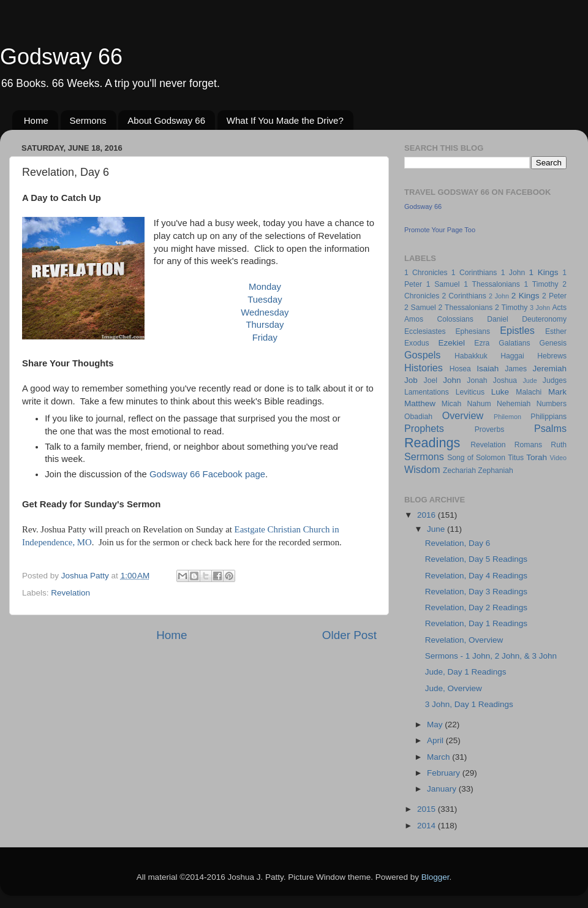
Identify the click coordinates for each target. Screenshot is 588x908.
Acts (559, 308)
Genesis (553, 343)
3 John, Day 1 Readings (469, 704)
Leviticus (470, 392)
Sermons (88, 120)
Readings (432, 443)
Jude (530, 380)
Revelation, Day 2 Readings (476, 607)
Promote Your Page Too (440, 230)
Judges (555, 380)
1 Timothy (541, 284)
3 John (540, 308)
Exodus (417, 343)
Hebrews (552, 356)
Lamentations (427, 392)
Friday (265, 338)
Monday (265, 287)
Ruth (559, 445)
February (445, 773)
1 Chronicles (426, 273)
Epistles (517, 330)
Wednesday (265, 312)
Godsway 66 (61, 57)
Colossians (455, 319)
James (516, 369)
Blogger (435, 877)
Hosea (460, 369)
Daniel (497, 319)
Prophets (424, 428)
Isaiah (488, 369)
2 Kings (526, 296)
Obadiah (418, 417)
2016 (428, 515)
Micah (451, 404)
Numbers (552, 404)
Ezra (482, 343)
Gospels (422, 355)
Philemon (507, 417)
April (436, 740)
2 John (499, 296)
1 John (513, 273)
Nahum (479, 404)
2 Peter (554, 296)
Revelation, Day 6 (458, 543)
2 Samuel (420, 308)
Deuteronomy (544, 319)
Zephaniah (495, 471)
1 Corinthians (474, 273)
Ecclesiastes (425, 331)
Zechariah (459, 471)
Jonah (477, 380)
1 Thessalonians (492, 284)
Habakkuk (471, 356)
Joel (431, 380)
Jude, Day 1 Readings (466, 672)
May (436, 725)
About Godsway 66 (166, 120)
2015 (428, 809)
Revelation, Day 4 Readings (476, 576)
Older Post (349, 635)
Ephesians (473, 331)
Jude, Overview (454, 688)
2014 (428, 826)
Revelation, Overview (464, 640)
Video (558, 458)
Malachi (529, 392)
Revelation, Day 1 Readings (476, 623)
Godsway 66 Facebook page (207, 474)
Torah (537, 457)
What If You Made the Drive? (285, 120)
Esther (556, 331)
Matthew (420, 403)
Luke (500, 392)
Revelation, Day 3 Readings (476, 592)
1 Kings (544, 272)
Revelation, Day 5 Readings (476, 559)
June (437, 529)
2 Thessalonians (466, 308)
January (443, 789)
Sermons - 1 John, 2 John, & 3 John (491, 656)
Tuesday (265, 300)
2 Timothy (511, 308)
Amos (414, 319)
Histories (424, 368)
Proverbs (490, 429)
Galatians (514, 343)
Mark (557, 392)
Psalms (550, 428)
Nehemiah (514, 404)
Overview (463, 415)
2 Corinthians (464, 296)
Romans (528, 445)
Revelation (70, 593)
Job (411, 380)
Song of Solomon (476, 458)
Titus (516, 458)
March (439, 757)
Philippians (548, 417)
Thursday (265, 325)
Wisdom (422, 469)
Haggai (512, 356)
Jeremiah (550, 369)
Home (36, 120)
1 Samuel (443, 284)
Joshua (505, 380)
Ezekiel (451, 343)
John (452, 380)
